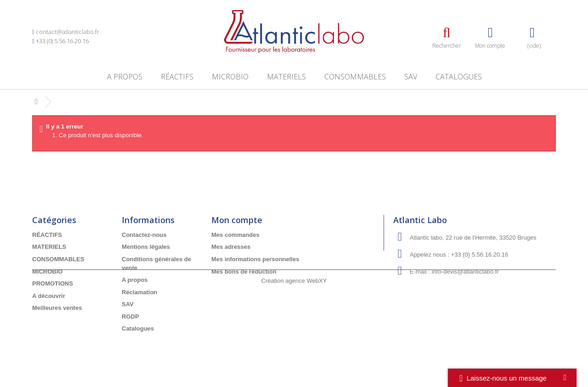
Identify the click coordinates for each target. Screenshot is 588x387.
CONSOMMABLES (355, 77)
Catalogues (459, 77)
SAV (411, 77)
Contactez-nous (144, 235)
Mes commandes (235, 235)
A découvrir (49, 296)
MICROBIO (230, 77)
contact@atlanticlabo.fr (68, 32)
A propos (125, 77)
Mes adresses (231, 247)
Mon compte (237, 220)
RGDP (130, 317)
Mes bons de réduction (244, 272)
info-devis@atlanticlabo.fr (465, 272)
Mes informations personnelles (255, 259)
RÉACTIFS (177, 77)
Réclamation (139, 292)
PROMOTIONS (53, 283)
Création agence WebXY (294, 362)
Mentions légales (146, 247)
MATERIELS (286, 77)
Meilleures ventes (57, 308)
